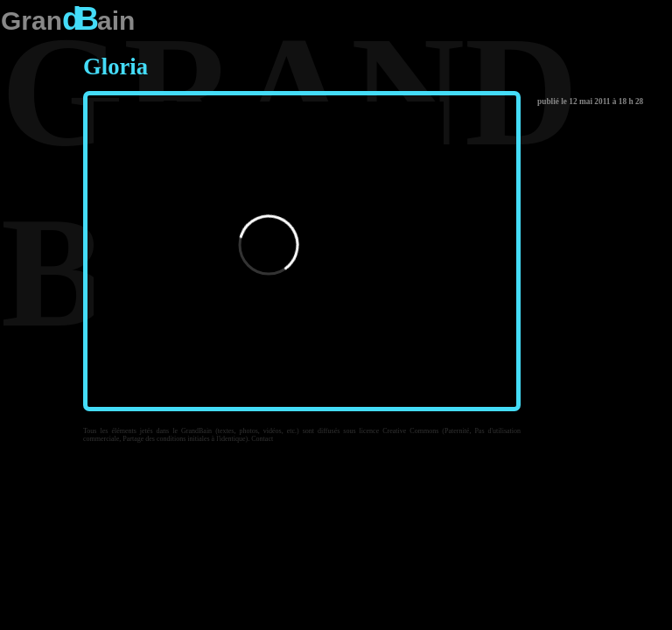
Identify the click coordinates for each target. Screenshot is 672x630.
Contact (262, 439)
